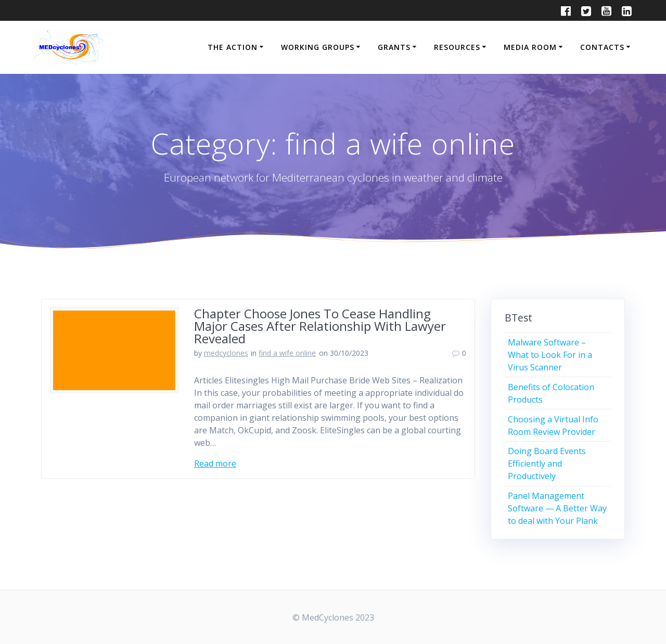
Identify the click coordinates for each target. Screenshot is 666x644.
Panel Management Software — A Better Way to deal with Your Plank (557, 508)
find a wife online (287, 353)
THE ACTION (233, 47)
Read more (215, 463)
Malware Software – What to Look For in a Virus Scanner (550, 355)
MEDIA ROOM (530, 47)
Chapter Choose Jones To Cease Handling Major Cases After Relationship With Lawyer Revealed (320, 326)
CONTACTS (602, 47)
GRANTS (394, 47)
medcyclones (226, 353)
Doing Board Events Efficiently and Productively (547, 463)
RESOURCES (457, 47)
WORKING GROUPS (318, 47)
